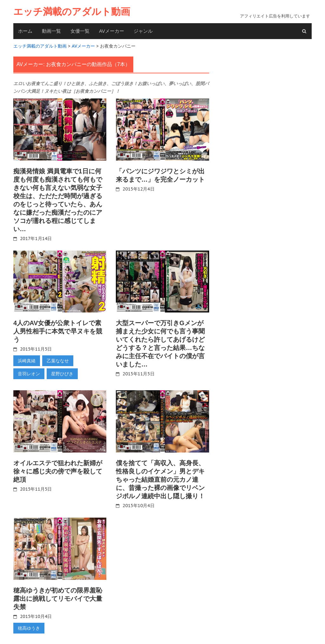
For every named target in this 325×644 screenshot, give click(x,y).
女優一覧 (80, 31)
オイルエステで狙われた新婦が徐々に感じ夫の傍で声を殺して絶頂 (58, 471)
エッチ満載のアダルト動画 (72, 12)
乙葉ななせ (58, 360)
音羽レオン (29, 373)
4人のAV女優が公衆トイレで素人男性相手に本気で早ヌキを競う (58, 331)
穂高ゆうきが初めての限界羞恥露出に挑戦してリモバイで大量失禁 (58, 598)
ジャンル (143, 31)
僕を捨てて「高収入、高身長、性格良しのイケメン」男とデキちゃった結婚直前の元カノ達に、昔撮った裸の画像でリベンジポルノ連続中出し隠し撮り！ (160, 479)
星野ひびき (62, 373)
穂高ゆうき (29, 627)
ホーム (25, 31)
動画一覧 (51, 31)
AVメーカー (112, 31)
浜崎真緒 (27, 360)
